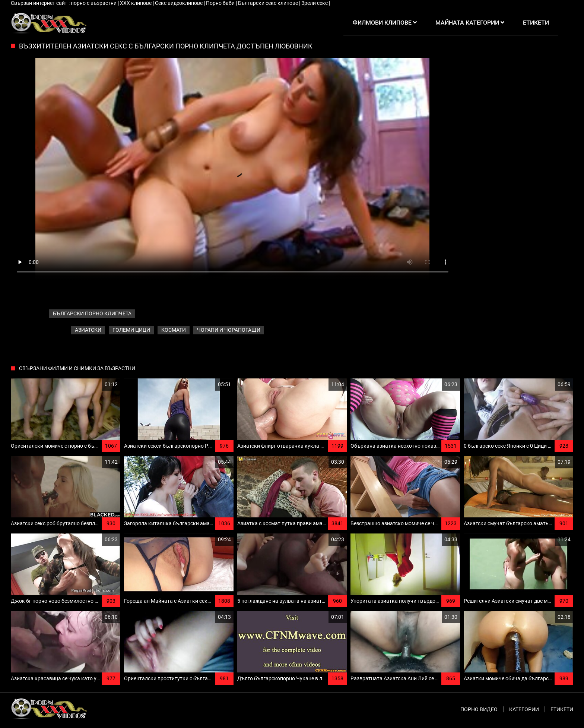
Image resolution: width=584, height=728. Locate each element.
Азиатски (88, 330)
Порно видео (479, 709)
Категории (524, 709)
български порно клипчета (92, 313)
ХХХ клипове (136, 3)
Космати (174, 330)
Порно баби (221, 3)
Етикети (562, 709)
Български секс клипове (269, 3)
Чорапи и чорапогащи (229, 330)
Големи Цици (131, 330)
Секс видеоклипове (179, 3)
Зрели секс (315, 3)
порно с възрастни (94, 3)
